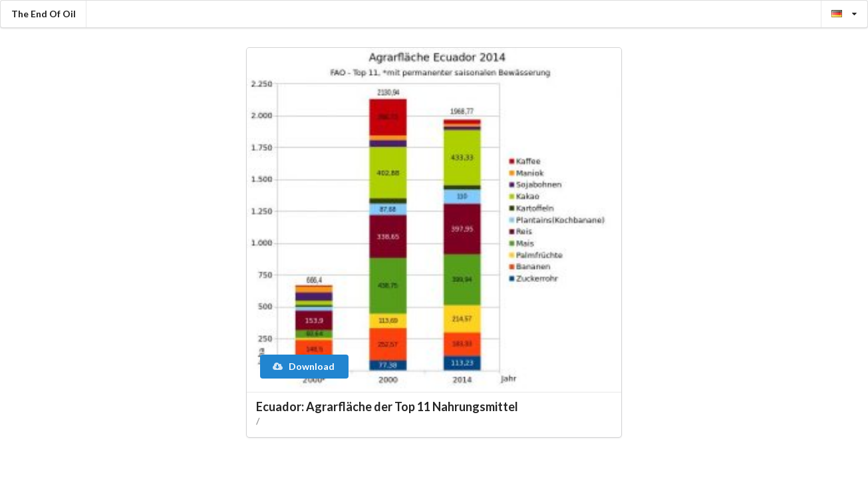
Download (304, 366)
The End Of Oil (44, 14)
